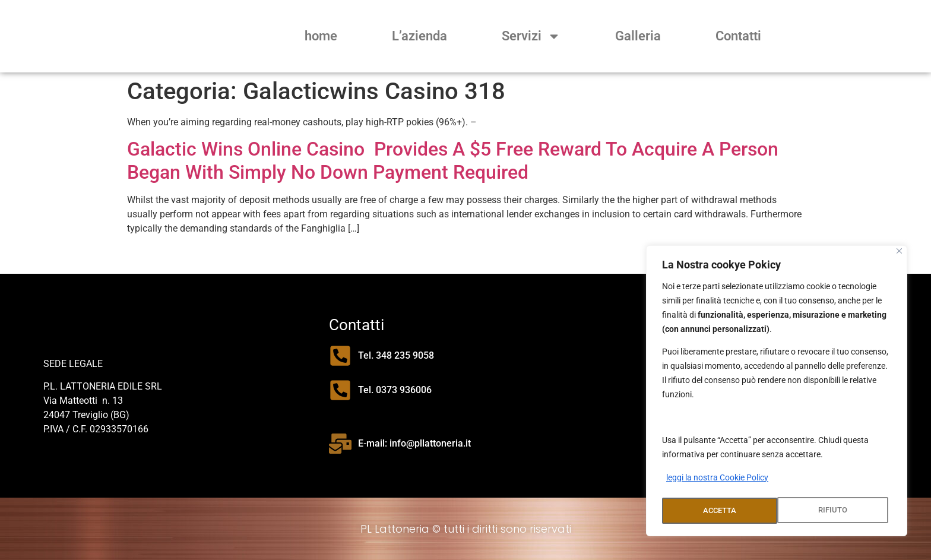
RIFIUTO (717, 511)
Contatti (738, 36)
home (321, 36)
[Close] (899, 254)
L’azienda (419, 36)
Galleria (638, 36)
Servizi (531, 36)
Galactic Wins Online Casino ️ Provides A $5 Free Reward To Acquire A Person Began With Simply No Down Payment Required (453, 160)
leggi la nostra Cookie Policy (717, 481)
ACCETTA (834, 511)
